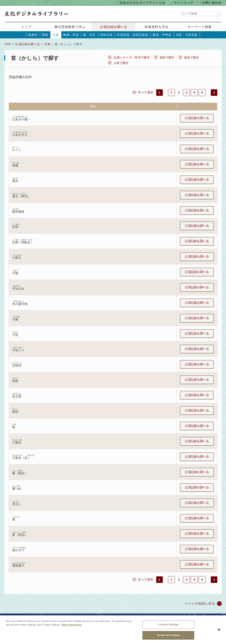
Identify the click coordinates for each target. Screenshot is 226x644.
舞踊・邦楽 (71, 35)
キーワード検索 (200, 27)
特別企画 (106, 35)
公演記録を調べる (114, 27)
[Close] (219, 632)
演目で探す (167, 57)
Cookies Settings (168, 627)
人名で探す (121, 63)
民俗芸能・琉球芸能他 (133, 35)
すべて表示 (146, 92)
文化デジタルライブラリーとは (142, 3)
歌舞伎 (33, 35)
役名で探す (192, 57)
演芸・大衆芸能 (187, 35)
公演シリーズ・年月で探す (132, 57)
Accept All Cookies (168, 638)
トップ (26, 27)
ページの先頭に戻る (200, 603)
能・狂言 (90, 35)
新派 (45, 35)
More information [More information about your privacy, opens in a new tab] (72, 627)
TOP (8, 44)
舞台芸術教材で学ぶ (70, 27)
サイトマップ (184, 3)
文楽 (56, 35)
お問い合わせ (212, 3)
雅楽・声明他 (162, 35)
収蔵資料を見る (157, 27)
